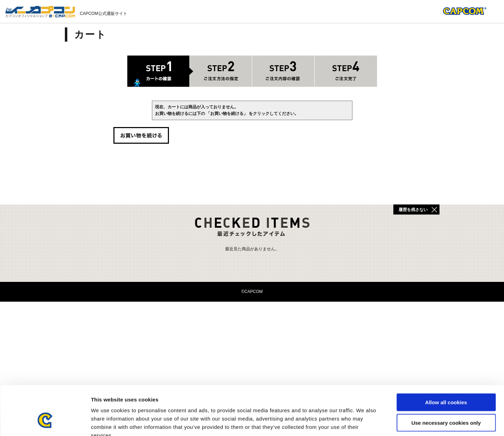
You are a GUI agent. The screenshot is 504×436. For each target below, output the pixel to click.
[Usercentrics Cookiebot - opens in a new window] (45, 422)
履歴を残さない (413, 210)
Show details (364, 422)
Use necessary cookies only (446, 382)
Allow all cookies (446, 361)
